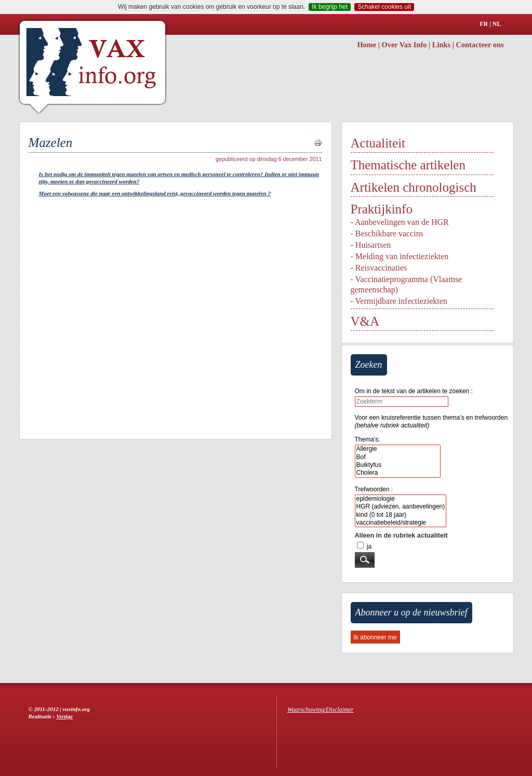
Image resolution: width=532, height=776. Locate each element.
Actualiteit (378, 143)
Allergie (398, 449)
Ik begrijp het (330, 7)
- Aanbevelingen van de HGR (400, 222)
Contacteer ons (480, 45)
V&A (365, 321)
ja (369, 546)
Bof (398, 457)
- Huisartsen (371, 245)
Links (441, 45)
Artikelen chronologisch (414, 187)
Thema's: (368, 439)
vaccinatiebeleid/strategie (401, 523)
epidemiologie (401, 499)
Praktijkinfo (382, 209)
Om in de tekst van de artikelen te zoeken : (414, 391)
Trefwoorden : (374, 489)
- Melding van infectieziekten (400, 256)
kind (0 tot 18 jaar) (401, 515)
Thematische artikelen (408, 165)
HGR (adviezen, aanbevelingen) (401, 507)
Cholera (398, 473)
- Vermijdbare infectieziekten (399, 301)
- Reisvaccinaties (379, 268)
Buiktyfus (398, 465)
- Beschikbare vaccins (387, 233)
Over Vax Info (404, 45)
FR (484, 24)
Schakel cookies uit (384, 7)
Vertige (64, 716)
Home (367, 45)
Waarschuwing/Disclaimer (321, 710)
